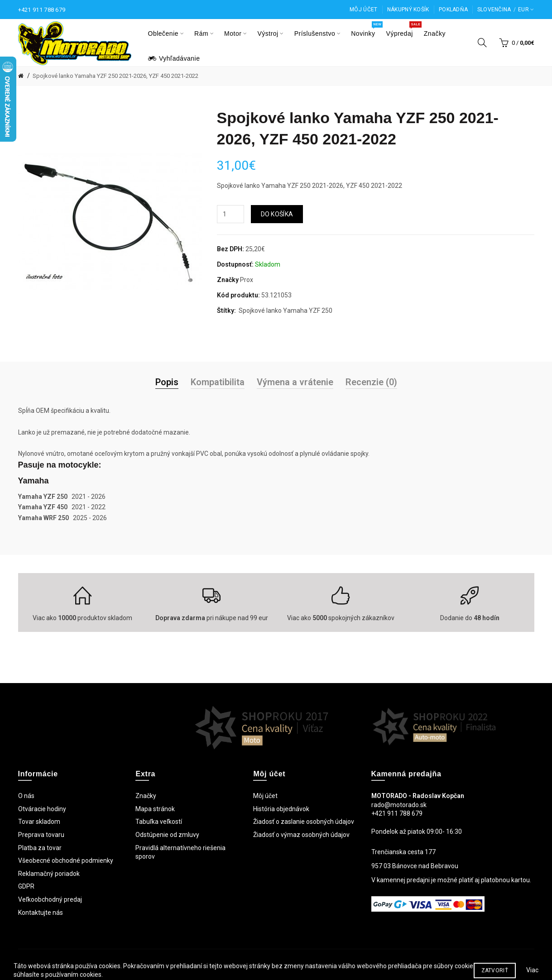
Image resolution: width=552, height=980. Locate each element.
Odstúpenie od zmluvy (167, 835)
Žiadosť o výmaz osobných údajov (301, 835)
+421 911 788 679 (42, 10)
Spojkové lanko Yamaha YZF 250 (286, 311)
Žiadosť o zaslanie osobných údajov (304, 822)
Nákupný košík (408, 10)
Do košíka (277, 214)
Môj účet (363, 10)
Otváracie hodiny (42, 809)
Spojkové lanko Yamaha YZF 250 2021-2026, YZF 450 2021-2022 (115, 76)
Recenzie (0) (371, 382)
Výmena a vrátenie (295, 382)
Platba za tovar (40, 848)
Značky (146, 796)
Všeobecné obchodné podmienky (66, 860)
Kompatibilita (218, 382)
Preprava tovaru (41, 835)
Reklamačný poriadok (49, 874)
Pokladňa (453, 10)
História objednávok (281, 809)
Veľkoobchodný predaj (50, 899)
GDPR (26, 886)
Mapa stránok (155, 809)
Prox (247, 280)
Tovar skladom (39, 822)
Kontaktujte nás (41, 913)
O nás (26, 796)
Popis (167, 382)
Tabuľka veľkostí (159, 822)
